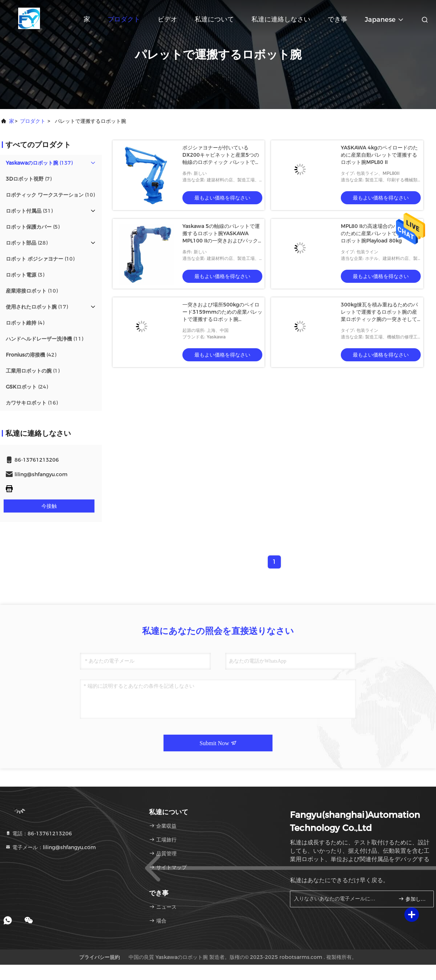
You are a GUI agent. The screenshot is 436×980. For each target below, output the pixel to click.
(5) (33, 227)
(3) (25, 275)
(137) (39, 163)
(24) (27, 387)
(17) (37, 307)
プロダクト (124, 19)
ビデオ (167, 19)
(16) (32, 403)
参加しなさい (413, 899)
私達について (214, 19)
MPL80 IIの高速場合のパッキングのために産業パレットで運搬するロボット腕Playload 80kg (380, 233)
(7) (29, 179)
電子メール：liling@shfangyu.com (51, 847)
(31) (29, 211)
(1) (33, 371)
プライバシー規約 (100, 957)
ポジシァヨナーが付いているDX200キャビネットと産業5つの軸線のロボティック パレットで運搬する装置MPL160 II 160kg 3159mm (221, 162)
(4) (25, 323)
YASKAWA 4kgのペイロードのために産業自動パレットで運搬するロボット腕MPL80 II (379, 155)
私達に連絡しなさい (281, 19)
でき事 (338, 19)
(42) (31, 355)
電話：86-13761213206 (39, 834)
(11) (45, 339)
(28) (27, 243)
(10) (50, 195)
